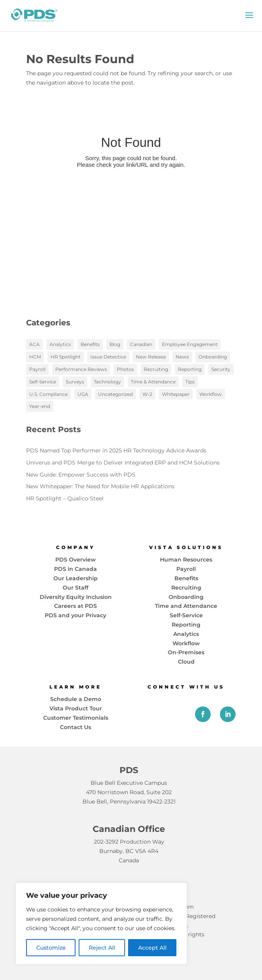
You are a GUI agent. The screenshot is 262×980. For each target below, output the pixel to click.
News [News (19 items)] (182, 357)
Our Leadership (76, 578)
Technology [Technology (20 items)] (107, 382)
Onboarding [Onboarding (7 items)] (213, 357)
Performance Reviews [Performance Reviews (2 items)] (81, 369)
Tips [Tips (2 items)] (190, 382)
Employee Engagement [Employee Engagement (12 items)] (190, 344)
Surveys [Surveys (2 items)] (75, 382)
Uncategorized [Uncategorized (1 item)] (115, 394)
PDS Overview (76, 560)
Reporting (186, 625)
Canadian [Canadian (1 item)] (141, 344)
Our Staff (76, 588)
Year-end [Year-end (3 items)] (40, 406)
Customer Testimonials (76, 718)
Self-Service (186, 615)
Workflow (186, 643)
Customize (51, 948)
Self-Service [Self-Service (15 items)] (43, 382)
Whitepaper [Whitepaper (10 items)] (176, 394)
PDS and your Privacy (76, 615)
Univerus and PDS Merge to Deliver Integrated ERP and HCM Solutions (123, 463)
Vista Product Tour (76, 708)
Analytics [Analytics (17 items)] (60, 344)
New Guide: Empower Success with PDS (81, 475)
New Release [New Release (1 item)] (151, 357)
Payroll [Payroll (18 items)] (37, 369)
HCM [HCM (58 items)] (35, 357)
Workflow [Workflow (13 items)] (211, 394)
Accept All (152, 948)
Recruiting (186, 588)
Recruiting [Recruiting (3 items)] (156, 369)
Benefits (186, 578)
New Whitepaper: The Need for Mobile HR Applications (100, 486)
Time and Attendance (186, 606)
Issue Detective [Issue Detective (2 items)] (108, 357)
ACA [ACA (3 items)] (34, 344)
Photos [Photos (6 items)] (125, 369)
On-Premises (186, 652)
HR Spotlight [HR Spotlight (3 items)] (66, 357)
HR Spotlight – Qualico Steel (65, 498)
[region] (101, 923)
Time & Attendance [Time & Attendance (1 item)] (153, 382)
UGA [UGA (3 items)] (83, 394)
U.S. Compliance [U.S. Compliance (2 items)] (48, 394)
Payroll (186, 569)
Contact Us (76, 727)
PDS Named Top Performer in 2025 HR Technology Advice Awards (116, 450)
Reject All (102, 948)
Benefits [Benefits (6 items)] (90, 344)
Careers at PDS (76, 606)
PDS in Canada (76, 569)
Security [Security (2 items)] (221, 369)
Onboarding (186, 597)
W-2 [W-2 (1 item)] (147, 394)
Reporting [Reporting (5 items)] (190, 369)
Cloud (186, 662)
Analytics (186, 634)
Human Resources (186, 560)
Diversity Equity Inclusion (76, 597)
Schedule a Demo (76, 699)
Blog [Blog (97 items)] (115, 344)
